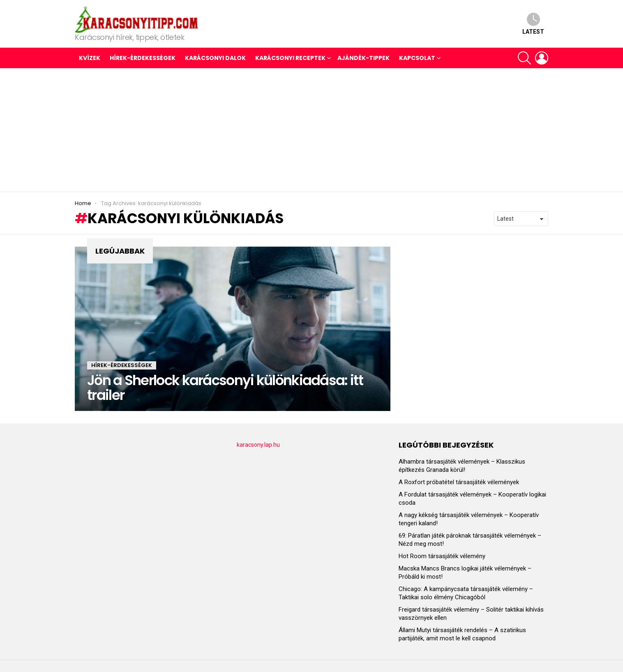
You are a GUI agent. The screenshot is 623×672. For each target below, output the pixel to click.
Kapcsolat (417, 58)
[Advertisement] (311, 130)
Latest (533, 24)
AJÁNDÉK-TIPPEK (363, 58)
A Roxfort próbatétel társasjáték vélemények (459, 482)
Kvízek (90, 58)
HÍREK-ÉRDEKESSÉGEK (143, 58)
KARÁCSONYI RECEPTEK (290, 58)
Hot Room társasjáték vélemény (442, 556)
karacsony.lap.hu (258, 445)
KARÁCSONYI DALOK (215, 58)
